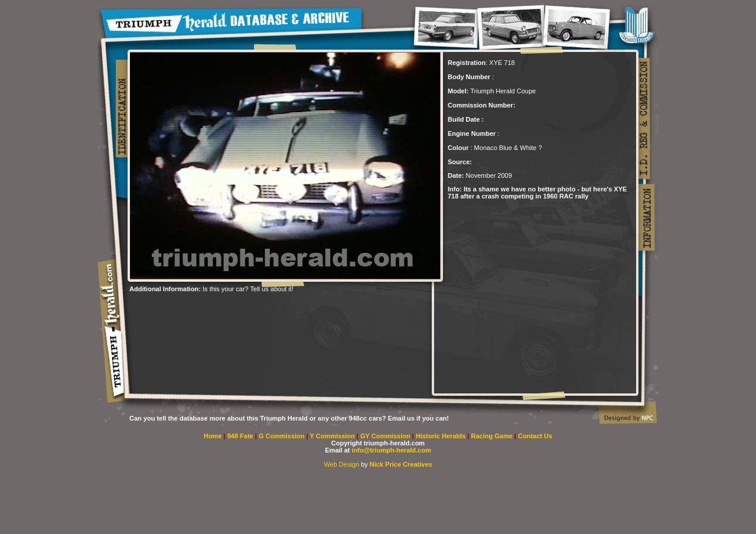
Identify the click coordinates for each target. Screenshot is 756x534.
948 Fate (241, 436)
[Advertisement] (268, 310)
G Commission (283, 436)
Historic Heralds (441, 436)
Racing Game (493, 436)
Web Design (341, 464)
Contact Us (535, 436)
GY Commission (385, 436)
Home (213, 436)
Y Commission (333, 436)
